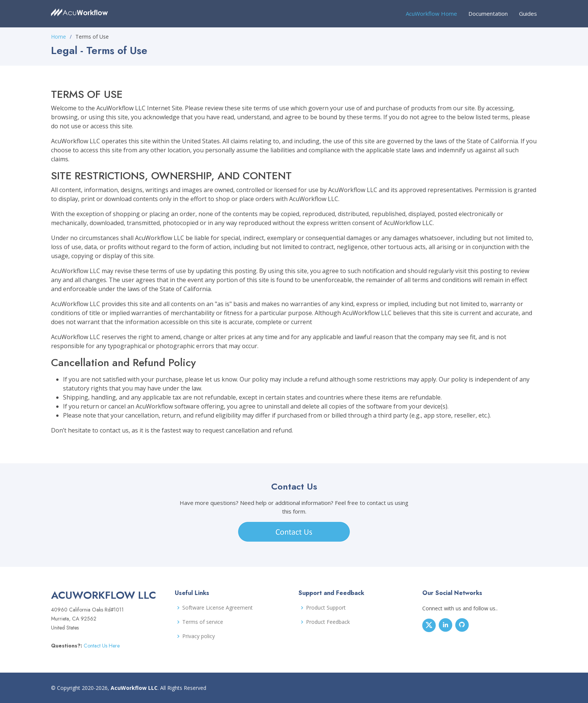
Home (58, 37)
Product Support (326, 608)
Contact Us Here (101, 646)
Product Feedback (328, 622)
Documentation (488, 14)
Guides (528, 14)
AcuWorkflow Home (431, 14)
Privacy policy (199, 636)
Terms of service (203, 622)
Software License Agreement (217, 608)
